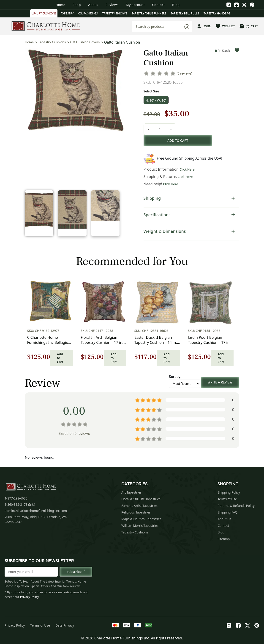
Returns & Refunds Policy (236, 506)
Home (60, 5)
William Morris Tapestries (140, 526)
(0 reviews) (185, 73)
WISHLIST (225, 26)
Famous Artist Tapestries (139, 506)
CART (249, 26)
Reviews (112, 5)
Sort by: (175, 377)
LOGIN (204, 26)
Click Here (187, 169)
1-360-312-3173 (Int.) (20, 504)
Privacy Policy (30, 597)
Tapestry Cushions (52, 42)
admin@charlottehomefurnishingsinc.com (36, 511)
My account (135, 5)
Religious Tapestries (136, 512)
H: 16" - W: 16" (156, 100)
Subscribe (76, 572)
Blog (176, 5)
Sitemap (224, 539)
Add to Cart (60, 358)
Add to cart (178, 140)
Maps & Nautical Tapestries (141, 519)
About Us (224, 519)
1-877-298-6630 (16, 498)
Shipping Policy (229, 492)
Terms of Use (227, 499)
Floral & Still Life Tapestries (141, 499)
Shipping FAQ (227, 512)
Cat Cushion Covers (85, 42)
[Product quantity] (160, 129)
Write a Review (220, 382)
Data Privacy (65, 625)
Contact (158, 5)
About (93, 5)
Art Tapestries (131, 492)
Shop (77, 5)
